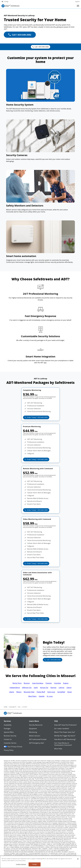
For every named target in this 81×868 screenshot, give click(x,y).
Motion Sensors (35, 736)
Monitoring (33, 732)
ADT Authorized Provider (38, 739)
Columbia (57, 683)
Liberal (69, 688)
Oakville (42, 696)
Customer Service (10, 743)
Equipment (33, 729)
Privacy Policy (9, 750)
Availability (8, 725)
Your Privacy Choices (13, 747)
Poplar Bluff (41, 692)
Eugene (66, 683)
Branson (27, 683)
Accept (35, 864)
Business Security (10, 736)
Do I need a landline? (62, 729)
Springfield (61, 692)
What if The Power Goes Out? (65, 732)
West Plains (32, 696)
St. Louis (50, 696)
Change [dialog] (6, 2)
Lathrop (61, 688)
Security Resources (36, 725)
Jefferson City (27, 688)
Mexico (19, 692)
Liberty (12, 692)
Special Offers (9, 732)
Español (77, 2)
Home (6, 707)
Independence (15, 688)
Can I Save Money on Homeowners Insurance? (63, 744)
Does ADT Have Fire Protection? (65, 725)
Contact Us (8, 739)
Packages (7, 729)
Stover (70, 692)
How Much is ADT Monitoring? (65, 739)
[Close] (78, 859)
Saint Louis (51, 692)
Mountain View (29, 692)
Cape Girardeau (38, 683)
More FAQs (58, 749)
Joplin (36, 688)
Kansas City (44, 688)
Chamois (49, 683)
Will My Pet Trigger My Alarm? (65, 736)
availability (13, 707)
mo (19, 707)
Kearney (53, 688)
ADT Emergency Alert (37, 743)
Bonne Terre (17, 683)
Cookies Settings (21, 864)
